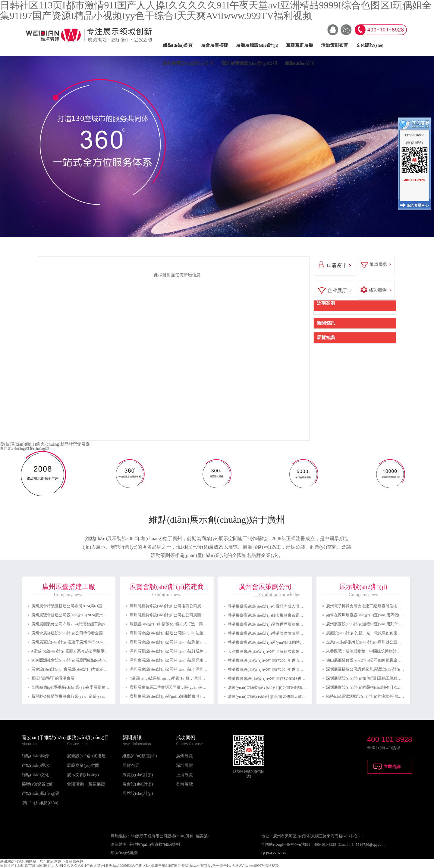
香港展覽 (184, 784)
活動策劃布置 (335, 45)
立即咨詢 (392, 767)
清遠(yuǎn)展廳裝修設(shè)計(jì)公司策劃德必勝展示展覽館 (279, 688)
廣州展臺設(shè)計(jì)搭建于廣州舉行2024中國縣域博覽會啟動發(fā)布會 (93, 642)
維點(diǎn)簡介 (35, 756)
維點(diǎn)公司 (300, 63)
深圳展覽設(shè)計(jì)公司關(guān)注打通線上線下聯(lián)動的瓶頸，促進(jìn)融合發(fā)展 (206, 651)
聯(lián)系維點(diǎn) (40, 803)
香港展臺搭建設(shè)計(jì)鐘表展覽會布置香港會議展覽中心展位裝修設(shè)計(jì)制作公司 (305, 615)
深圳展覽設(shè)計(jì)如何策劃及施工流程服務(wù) (369, 678)
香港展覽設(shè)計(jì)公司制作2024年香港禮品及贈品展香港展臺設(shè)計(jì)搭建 (297, 669)
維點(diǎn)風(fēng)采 (41, 793)
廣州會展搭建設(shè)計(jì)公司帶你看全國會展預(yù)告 (78, 633)
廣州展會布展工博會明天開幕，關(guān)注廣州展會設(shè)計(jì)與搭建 (190, 687)
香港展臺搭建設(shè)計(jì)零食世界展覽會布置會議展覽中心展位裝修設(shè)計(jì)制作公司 (305, 624)
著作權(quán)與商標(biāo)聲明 (154, 844)
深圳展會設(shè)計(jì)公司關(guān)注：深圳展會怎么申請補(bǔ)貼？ (188, 669)
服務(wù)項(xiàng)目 (88, 737)
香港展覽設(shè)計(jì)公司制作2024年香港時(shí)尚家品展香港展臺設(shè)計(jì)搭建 (299, 660)
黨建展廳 (97, 784)
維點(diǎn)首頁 (178, 45)
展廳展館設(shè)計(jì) (257, 45)
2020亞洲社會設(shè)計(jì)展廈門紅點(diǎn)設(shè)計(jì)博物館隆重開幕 (92, 660)
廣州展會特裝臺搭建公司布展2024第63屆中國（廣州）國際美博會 (88, 606)
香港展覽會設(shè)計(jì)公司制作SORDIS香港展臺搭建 (274, 678)
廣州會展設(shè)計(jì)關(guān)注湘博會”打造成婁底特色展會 (181, 696)
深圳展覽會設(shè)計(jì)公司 (249, 63)
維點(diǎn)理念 (35, 765)
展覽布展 (131, 765)
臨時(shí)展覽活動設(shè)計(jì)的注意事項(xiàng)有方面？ (375, 696)
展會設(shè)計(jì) (138, 784)
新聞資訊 (132, 737)
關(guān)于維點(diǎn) (44, 737)
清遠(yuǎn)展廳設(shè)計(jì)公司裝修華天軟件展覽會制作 (277, 697)
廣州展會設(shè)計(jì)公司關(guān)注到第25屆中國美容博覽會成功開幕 (190, 642)
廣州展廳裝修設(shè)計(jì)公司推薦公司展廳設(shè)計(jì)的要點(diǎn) (188, 606)
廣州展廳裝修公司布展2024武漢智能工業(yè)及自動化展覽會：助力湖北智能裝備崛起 (105, 624)
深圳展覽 (184, 765)
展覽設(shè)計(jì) (138, 775)
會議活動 (75, 784)
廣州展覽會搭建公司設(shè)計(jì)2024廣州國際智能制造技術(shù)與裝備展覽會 (99, 615)
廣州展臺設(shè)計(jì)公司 (188, 63)
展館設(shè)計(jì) (138, 793)
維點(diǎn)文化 (35, 775)
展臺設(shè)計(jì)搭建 (86, 756)
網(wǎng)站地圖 (124, 853)
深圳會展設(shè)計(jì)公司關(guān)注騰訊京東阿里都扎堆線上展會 (186, 660)
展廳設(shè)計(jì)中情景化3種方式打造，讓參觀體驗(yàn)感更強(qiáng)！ (192, 624)
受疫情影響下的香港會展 (53, 678)
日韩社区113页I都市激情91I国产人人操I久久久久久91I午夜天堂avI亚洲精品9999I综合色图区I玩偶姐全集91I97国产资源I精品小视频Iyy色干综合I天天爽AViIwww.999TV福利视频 (139, 866)
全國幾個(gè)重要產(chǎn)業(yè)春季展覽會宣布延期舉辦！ (82, 687)
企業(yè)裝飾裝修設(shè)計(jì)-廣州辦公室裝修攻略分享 (373, 642)
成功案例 (186, 737)
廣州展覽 (184, 756)
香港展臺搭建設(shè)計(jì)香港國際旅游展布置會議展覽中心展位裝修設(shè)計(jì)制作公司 (305, 633)
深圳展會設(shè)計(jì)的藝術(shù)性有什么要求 (366, 687)
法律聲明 (118, 844)
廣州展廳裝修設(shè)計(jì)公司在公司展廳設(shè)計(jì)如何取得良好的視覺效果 (197, 615)
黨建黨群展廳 (300, 45)
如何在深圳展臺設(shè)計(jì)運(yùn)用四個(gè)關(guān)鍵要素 (378, 615)
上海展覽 (184, 775)
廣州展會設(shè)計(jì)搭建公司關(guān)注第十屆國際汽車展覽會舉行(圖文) (193, 633)
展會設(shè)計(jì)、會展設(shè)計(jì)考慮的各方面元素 (77, 669)
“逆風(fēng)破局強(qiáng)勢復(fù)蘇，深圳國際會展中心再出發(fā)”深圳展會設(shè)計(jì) (205, 678)
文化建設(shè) (370, 45)
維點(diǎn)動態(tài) (140, 756)
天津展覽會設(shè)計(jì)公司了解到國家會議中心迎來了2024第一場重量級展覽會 (297, 651)
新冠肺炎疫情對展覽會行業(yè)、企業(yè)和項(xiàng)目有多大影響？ (90, 696)
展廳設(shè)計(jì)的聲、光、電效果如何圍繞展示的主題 (374, 633)
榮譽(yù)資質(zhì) (38, 784)
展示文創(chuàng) (83, 775)
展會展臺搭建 (215, 45)
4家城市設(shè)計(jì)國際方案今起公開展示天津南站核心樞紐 (84, 651)
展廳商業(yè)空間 (83, 765)
